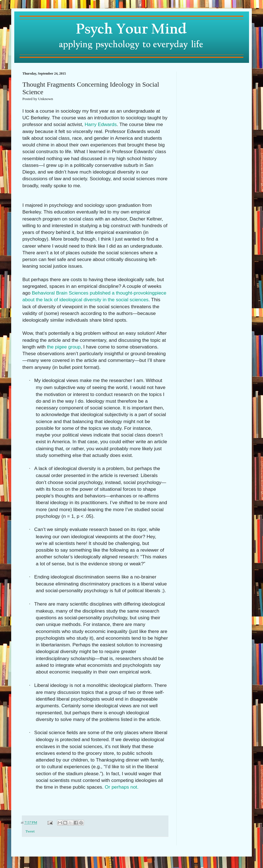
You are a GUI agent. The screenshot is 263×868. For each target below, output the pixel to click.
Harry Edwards (101, 124)
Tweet (30, 831)
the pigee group (64, 347)
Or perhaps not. (123, 787)
